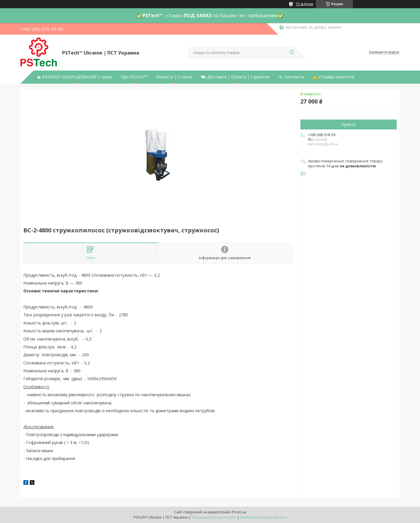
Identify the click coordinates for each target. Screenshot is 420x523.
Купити (349, 124)
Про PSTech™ (134, 77)
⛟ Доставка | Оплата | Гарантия (235, 77)
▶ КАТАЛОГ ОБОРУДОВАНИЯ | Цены (75, 77)
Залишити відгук (384, 52)
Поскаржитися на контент (214, 517)
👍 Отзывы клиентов (334, 77)
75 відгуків (304, 4)
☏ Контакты (291, 77)
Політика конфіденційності (264, 517)
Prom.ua (239, 512)
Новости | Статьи (174, 77)
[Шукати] (292, 53)
